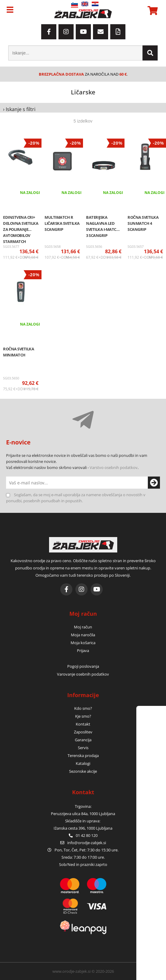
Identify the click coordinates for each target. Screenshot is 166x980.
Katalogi (83, 763)
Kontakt (83, 724)
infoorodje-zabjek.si (87, 843)
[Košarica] (152, 11)
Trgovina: (83, 806)
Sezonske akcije (83, 771)
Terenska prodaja (83, 755)
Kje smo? (83, 716)
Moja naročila (83, 635)
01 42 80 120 (83, 835)
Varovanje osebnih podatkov (83, 674)
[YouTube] (83, 32)
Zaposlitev (83, 732)
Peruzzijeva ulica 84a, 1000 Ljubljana (83, 814)
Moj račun (83, 627)
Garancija (83, 740)
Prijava (83, 651)
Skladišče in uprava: (83, 821)
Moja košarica (83, 643)
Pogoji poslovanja (83, 666)
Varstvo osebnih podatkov (114, 467)
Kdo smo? (83, 708)
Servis (83, 748)
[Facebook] (49, 32)
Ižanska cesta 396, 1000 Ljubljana (83, 828)
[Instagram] (66, 32)
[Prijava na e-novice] (154, 483)
